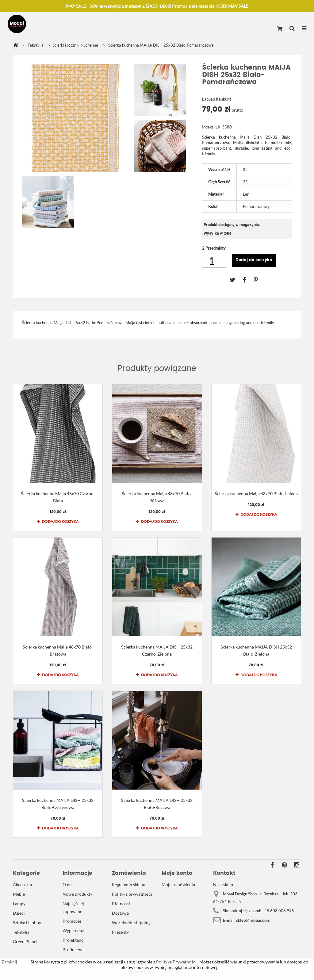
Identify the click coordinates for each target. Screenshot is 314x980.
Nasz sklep (223, 884)
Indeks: (208, 127)
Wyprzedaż (73, 930)
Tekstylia (21, 932)
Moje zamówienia (178, 884)
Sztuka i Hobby (27, 923)
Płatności (121, 903)
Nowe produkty (77, 894)
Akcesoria (22, 884)
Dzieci (19, 913)
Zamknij (9, 962)
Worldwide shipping (131, 923)
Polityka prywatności (132, 894)
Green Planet (25, 942)
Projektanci (74, 940)
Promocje (72, 921)
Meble (19, 894)
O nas (68, 884)
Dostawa (120, 913)
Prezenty (120, 932)
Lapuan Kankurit (217, 99)
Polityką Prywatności (176, 962)
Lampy (19, 903)
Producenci (74, 949)
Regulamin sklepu (129, 884)
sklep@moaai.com (253, 920)
